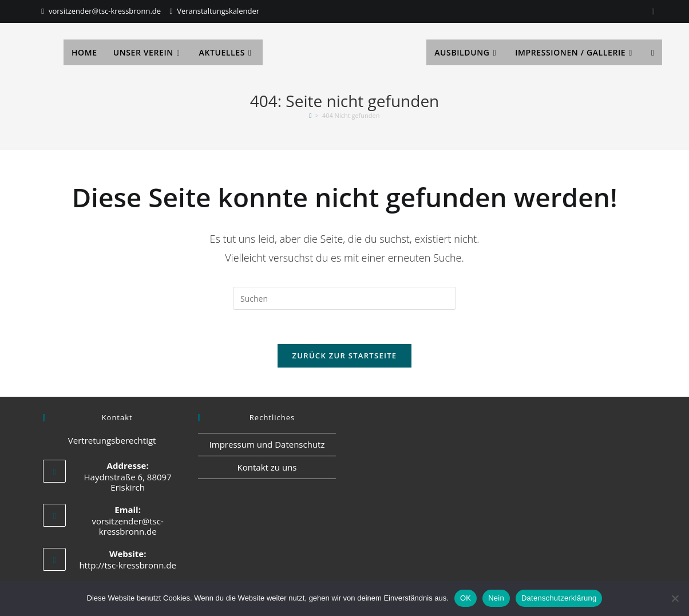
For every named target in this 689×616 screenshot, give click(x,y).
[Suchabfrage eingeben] (344, 298)
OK (466, 598)
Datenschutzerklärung (559, 598)
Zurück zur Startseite (345, 356)
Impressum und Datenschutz (267, 445)
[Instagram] (652, 11)
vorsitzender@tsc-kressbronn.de (105, 11)
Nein (496, 598)
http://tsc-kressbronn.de (128, 566)
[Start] (311, 115)
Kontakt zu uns (267, 468)
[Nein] (675, 598)
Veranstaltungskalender (218, 11)
